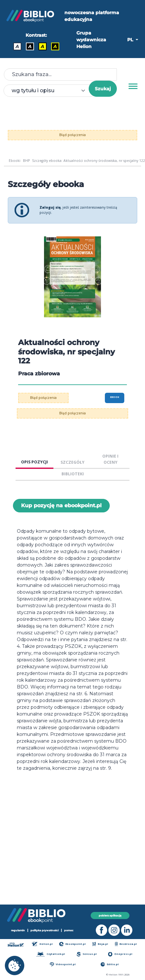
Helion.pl (42, 944)
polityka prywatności (45, 930)
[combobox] (50, 91)
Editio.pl (110, 964)
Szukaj (103, 89)
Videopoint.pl (63, 964)
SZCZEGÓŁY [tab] (72, 462)
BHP (26, 161)
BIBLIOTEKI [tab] (73, 474)
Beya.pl (100, 944)
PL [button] (131, 40)
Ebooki (15, 161)
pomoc (69, 930)
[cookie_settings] (15, 965)
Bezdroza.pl (126, 944)
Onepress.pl (120, 954)
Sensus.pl (87, 954)
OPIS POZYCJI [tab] (34, 462)
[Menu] (133, 86)
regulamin (18, 930)
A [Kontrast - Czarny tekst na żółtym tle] (43, 46)
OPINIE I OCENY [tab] (110, 459)
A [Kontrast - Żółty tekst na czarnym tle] (55, 46)
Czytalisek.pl (51, 954)
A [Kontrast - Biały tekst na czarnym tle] (30, 46)
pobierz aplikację (110, 916)
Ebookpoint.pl (72, 944)
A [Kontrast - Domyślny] (17, 46)
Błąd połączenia (72, 135)
